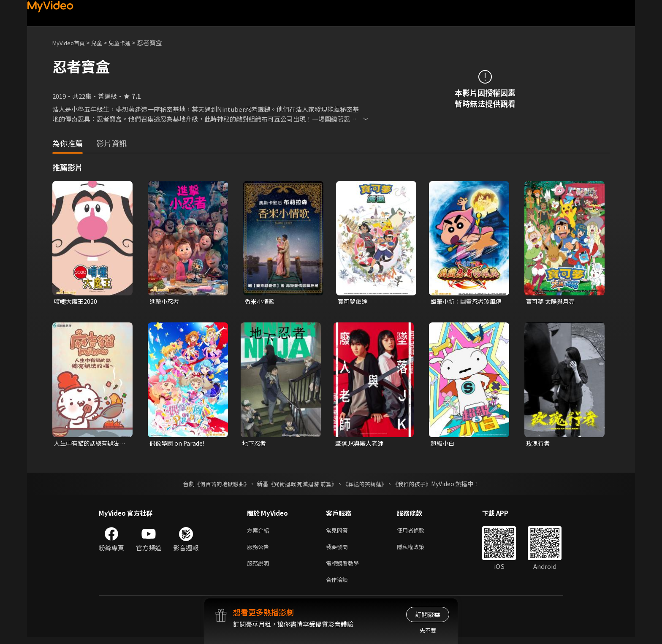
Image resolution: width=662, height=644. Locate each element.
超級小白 (443, 444)
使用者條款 (418, 532)
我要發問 (339, 550)
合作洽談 (339, 586)
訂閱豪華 (428, 614)
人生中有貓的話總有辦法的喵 (89, 444)
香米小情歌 (261, 302)
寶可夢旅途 (354, 302)
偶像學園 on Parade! (179, 444)
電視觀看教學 (345, 568)
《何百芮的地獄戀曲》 (217, 485)
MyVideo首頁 (72, 42)
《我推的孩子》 (418, 485)
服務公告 (260, 550)
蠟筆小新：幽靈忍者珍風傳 (465, 302)
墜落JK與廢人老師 (361, 444)
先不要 (428, 630)
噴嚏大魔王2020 (77, 302)
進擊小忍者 (165, 302)
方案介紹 (260, 532)
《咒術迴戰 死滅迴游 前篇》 (302, 485)
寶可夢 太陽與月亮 (552, 302)
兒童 (103, 42)
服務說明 (260, 568)
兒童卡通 (129, 42)
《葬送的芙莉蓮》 (368, 485)
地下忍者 (255, 444)
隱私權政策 (418, 550)
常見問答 (339, 532)
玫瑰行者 (539, 444)
